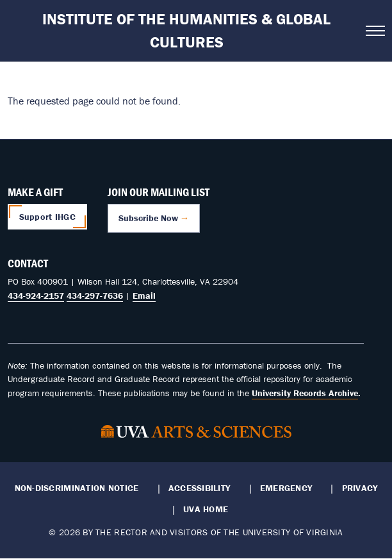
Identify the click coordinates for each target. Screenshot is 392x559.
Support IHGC (47, 217)
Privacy (360, 488)
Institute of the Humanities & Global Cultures (186, 30)
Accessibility (200, 488)
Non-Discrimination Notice (77, 488)
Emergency (286, 488)
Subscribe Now (148, 218)
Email (144, 296)
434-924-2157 (36, 296)
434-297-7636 (95, 296)
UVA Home (206, 509)
